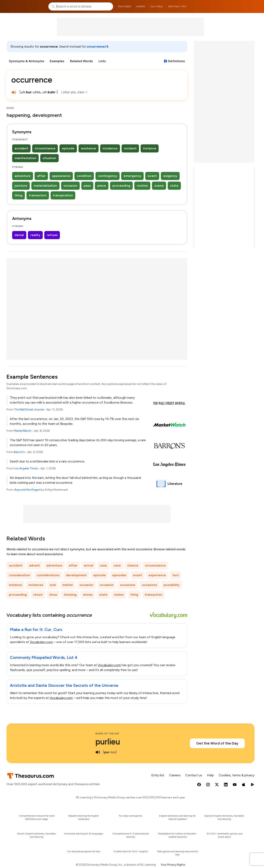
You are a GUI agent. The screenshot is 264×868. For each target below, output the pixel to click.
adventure (23, 176)
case (103, 565)
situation (49, 158)
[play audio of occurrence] (14, 92)
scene (159, 186)
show (53, 595)
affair (41, 176)
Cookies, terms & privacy (237, 775)
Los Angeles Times (26, 468)
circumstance (45, 148)
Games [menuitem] (141, 6)
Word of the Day (107, 734)
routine (142, 186)
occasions (128, 585)
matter (68, 585)
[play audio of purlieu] (98, 752)
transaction (38, 195)
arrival (89, 565)
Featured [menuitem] (125, 6)
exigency (170, 176)
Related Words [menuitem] (81, 61)
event (152, 176)
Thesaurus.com (26, 6)
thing (19, 195)
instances (36, 585)
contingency (108, 176)
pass (87, 186)
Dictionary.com (239, 6)
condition (84, 176)
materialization (45, 186)
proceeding (121, 186)
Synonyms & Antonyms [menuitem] (27, 61)
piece (102, 186)
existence (89, 148)
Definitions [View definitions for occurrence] (177, 61)
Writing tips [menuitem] (177, 6)
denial (19, 235)
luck (53, 585)
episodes (119, 575)
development (76, 575)
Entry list (158, 775)
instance (150, 148)
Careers (175, 775)
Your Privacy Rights (173, 865)
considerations (48, 575)
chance (133, 565)
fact (176, 575)
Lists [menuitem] (102, 61)
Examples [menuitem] (57, 61)
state (174, 186)
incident (130, 148)
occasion (70, 186)
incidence (110, 148)
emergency (132, 176)
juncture (21, 186)
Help (210, 775)
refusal (52, 235)
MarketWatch (23, 431)
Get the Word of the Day (217, 743)
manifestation (25, 158)
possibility (172, 585)
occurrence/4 (98, 46)
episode (68, 148)
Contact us (194, 775)
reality (35, 235)
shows (88, 595)
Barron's (19, 452)
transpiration (63, 195)
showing (70, 595)
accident (21, 148)
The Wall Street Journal (29, 410)
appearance (61, 176)
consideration (20, 575)
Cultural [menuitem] (157, 6)
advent (34, 565)
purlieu (108, 742)
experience (157, 575)
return (38, 595)
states (119, 595)
